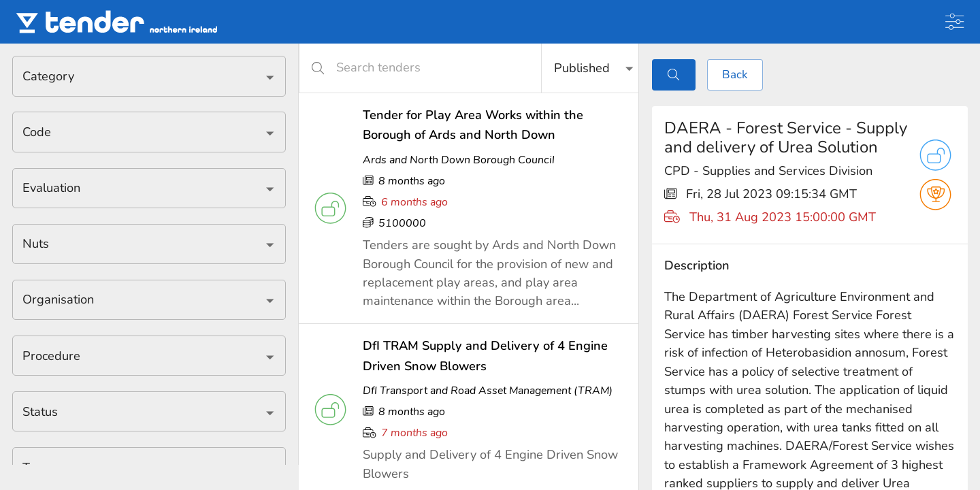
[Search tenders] (429, 68)
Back (735, 75)
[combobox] (138, 76)
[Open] (270, 77)
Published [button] (582, 68)
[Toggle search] (674, 75)
